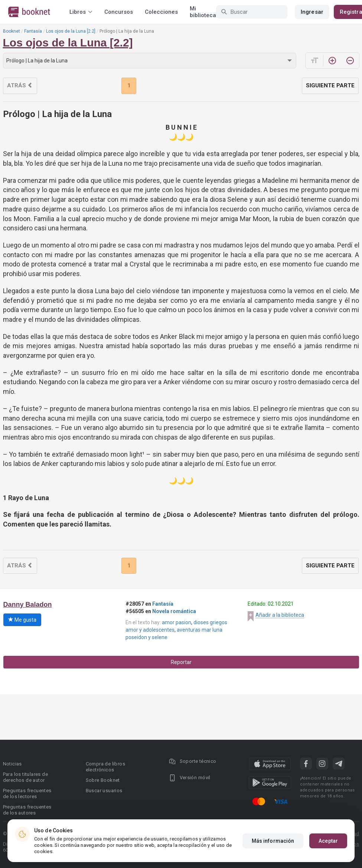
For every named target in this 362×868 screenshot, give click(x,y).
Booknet (12, 31)
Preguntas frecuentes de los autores (27, 810)
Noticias (12, 764)
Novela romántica (174, 611)
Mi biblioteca (203, 12)
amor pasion (177, 622)
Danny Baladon (28, 605)
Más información (273, 841)
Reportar (181, 662)
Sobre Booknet (103, 780)
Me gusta (22, 620)
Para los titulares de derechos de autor (25, 777)
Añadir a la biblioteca (280, 615)
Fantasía (33, 31)
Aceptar (328, 841)
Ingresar (312, 12)
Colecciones (161, 12)
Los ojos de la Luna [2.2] (71, 31)
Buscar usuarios (104, 791)
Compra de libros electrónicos (105, 767)
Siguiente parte (330, 85)
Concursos (119, 12)
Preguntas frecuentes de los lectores (27, 793)
